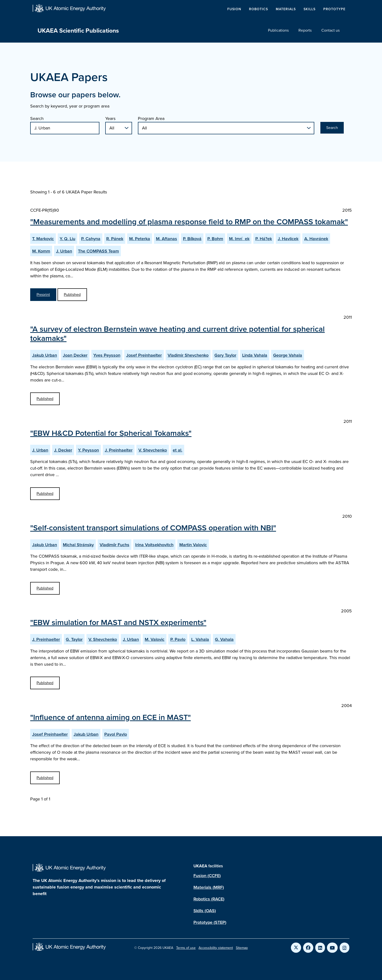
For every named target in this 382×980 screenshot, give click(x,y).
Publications (278, 30)
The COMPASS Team (98, 251)
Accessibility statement (216, 948)
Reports (305, 30)
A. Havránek (316, 239)
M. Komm (41, 251)
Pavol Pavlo (116, 734)
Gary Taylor (225, 355)
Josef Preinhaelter (144, 355)
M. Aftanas (167, 239)
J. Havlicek (288, 239)
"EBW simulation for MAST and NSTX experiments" (118, 622)
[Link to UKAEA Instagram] (344, 948)
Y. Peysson (88, 450)
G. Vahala (224, 639)
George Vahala (288, 355)
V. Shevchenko (153, 450)
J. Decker (63, 450)
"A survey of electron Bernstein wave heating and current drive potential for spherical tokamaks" (177, 333)
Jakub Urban (45, 355)
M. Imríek (239, 239)
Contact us (330, 30)
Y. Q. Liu (67, 239)
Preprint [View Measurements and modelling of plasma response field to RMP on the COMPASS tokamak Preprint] (43, 295)
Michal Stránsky (78, 545)
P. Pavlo (178, 639)
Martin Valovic (193, 545)
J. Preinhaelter (119, 450)
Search (37, 118)
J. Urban (64, 251)
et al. (177, 450)
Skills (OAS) (205, 911)
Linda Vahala (255, 355)
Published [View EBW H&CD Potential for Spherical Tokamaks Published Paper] (45, 494)
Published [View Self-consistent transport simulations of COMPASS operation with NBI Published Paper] (45, 588)
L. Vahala (200, 639)
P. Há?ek (264, 239)
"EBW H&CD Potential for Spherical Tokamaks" (111, 433)
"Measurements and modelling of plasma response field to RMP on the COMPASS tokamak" (189, 221)
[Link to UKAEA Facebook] (308, 948)
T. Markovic (43, 239)
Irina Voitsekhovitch (154, 545)
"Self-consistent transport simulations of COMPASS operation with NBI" (153, 527)
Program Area (151, 118)
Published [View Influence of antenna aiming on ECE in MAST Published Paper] (45, 778)
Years (110, 118)
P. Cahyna (91, 239)
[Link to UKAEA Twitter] (296, 948)
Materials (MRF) (209, 887)
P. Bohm (215, 239)
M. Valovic (155, 639)
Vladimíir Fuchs (115, 545)
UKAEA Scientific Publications (78, 30)
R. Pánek (115, 239)
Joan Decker (75, 355)
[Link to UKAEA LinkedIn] (320, 948)
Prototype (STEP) (210, 922)
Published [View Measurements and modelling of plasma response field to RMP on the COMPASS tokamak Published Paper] (72, 295)
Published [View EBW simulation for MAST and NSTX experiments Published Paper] (45, 683)
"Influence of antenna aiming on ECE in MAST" (110, 717)
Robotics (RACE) (209, 899)
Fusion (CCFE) (207, 876)
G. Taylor (74, 639)
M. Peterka (140, 239)
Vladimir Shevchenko (188, 355)
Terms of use (186, 948)
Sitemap (242, 948)
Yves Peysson (107, 355)
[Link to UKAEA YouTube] (332, 948)
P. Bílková (192, 239)
